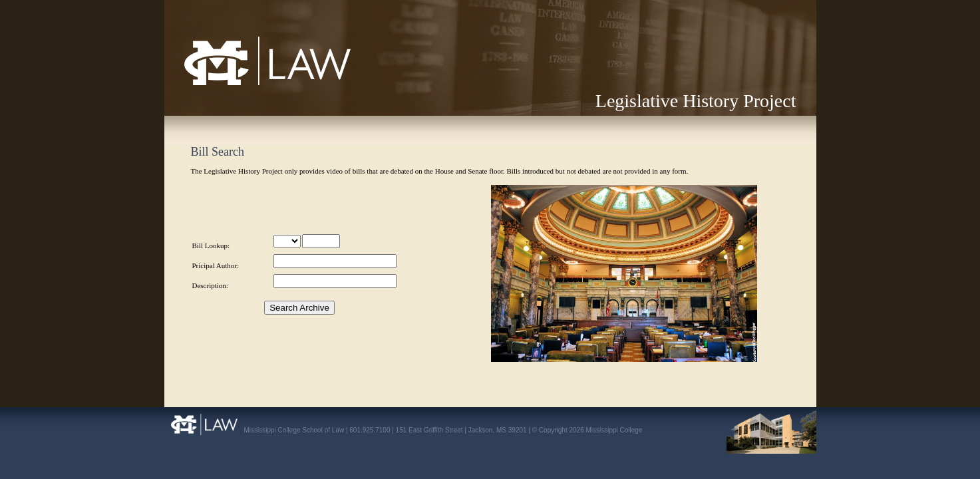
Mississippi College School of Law (240, 85)
